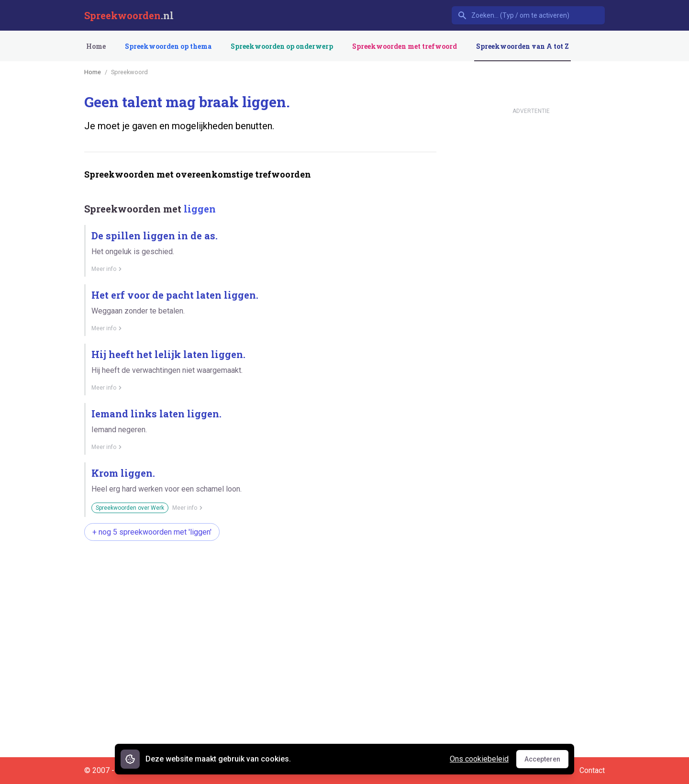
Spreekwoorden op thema (168, 46)
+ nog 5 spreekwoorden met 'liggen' (152, 532)
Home (96, 46)
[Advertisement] (258, 579)
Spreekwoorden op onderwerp (282, 46)
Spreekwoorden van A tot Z (522, 46)
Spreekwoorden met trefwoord (405, 46)
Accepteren (546, 762)
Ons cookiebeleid (479, 759)
